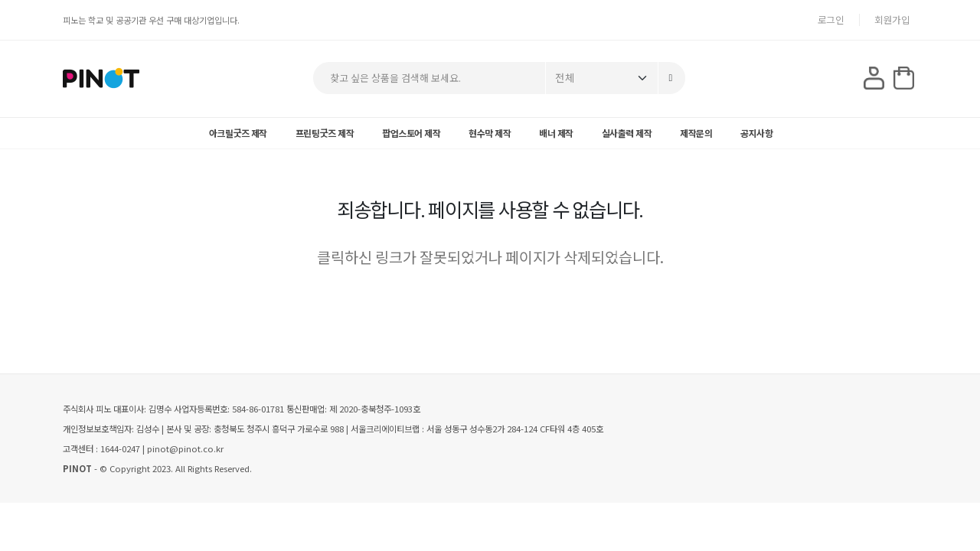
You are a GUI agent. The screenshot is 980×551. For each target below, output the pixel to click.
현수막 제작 (490, 133)
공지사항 (756, 133)
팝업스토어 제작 (411, 133)
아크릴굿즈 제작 (238, 133)
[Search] (672, 78)
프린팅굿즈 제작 (325, 133)
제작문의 (696, 133)
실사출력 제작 (627, 133)
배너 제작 (556, 133)
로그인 (831, 20)
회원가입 (892, 20)
